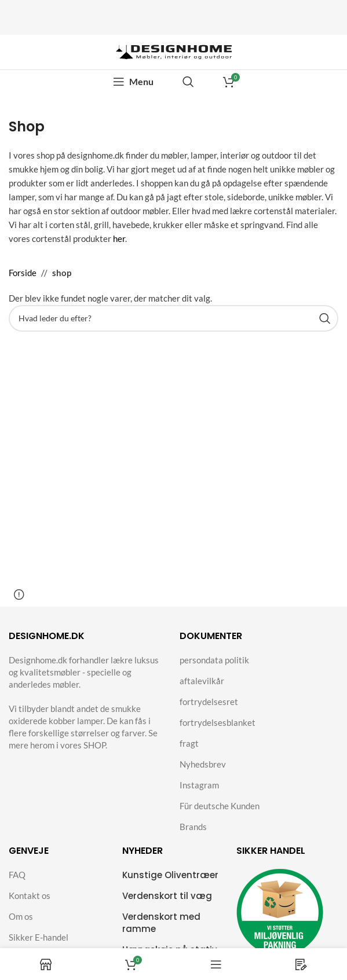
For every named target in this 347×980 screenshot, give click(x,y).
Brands (193, 827)
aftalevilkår (202, 681)
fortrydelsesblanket (218, 722)
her (119, 238)
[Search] (188, 82)
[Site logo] (174, 51)
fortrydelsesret (209, 702)
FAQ (17, 875)
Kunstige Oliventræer (170, 875)
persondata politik (214, 660)
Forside (23, 273)
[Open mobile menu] (133, 82)
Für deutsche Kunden (220, 806)
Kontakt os (30, 895)
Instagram (199, 785)
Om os (21, 916)
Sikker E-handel (39, 937)
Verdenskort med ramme (161, 923)
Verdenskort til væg (167, 896)
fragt (189, 743)
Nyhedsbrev (203, 764)
